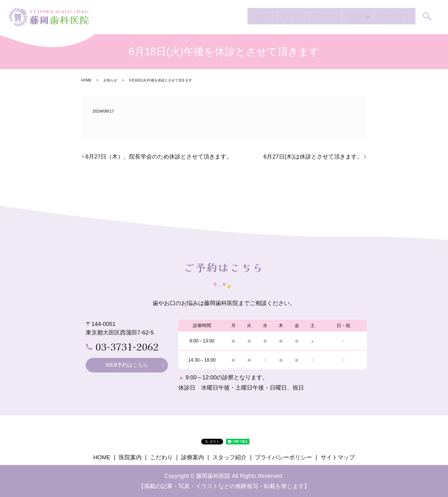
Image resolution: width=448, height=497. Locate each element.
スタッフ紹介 (384, 17)
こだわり (279, 17)
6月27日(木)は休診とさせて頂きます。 (313, 157)
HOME (182, 17)
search (427, 17)
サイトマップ (338, 457)
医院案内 (229, 17)
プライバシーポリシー (283, 457)
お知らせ (110, 80)
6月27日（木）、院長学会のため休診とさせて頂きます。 (159, 157)
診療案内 (329, 17)
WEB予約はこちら (127, 365)
